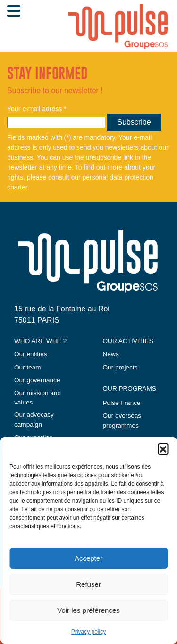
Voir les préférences (88, 610)
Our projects (120, 367)
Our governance (37, 380)
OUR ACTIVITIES (128, 341)
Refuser (88, 584)
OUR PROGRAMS (130, 389)
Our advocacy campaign (34, 419)
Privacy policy (88, 632)
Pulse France (122, 403)
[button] (163, 448)
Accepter (88, 558)
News (111, 354)
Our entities (31, 354)
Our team (28, 367)
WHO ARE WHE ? (40, 341)
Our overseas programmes (122, 420)
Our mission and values (38, 398)
